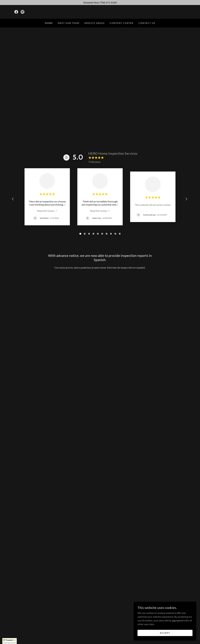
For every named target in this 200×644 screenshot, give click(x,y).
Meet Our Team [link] (69, 23)
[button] (10, 641)
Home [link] (49, 23)
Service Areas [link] (94, 23)
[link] (16, 12)
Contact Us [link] (147, 23)
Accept (165, 633)
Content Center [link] (122, 23)
